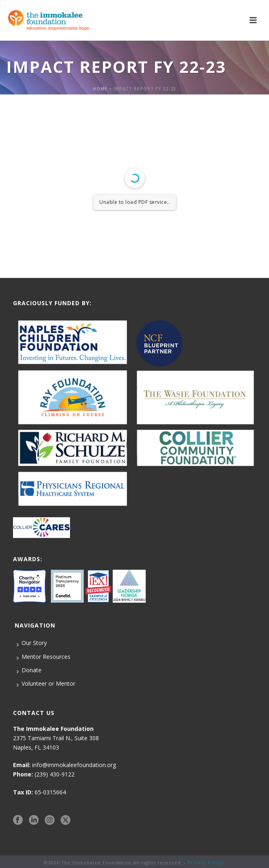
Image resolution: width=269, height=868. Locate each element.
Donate (29, 670)
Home (100, 89)
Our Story (32, 643)
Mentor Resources (44, 657)
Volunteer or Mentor (46, 684)
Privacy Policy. (206, 863)
